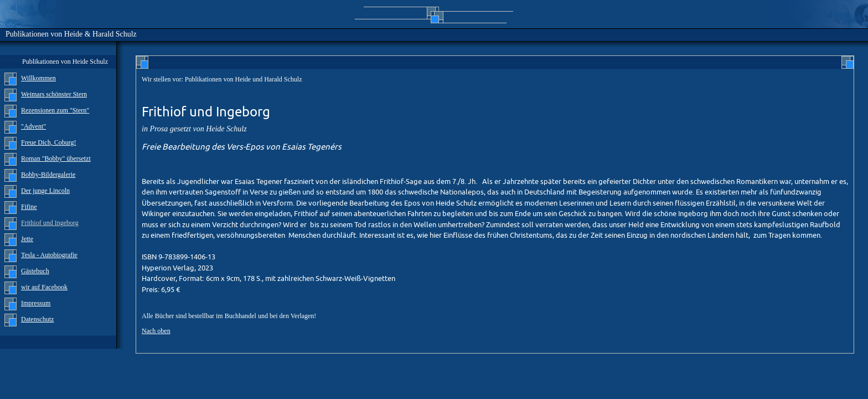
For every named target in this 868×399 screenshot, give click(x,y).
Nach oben (156, 331)
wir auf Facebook (44, 287)
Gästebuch (35, 271)
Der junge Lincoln (45, 191)
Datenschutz (37, 319)
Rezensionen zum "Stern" (55, 110)
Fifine (29, 207)
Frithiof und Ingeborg (50, 223)
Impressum (36, 303)
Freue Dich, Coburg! (48, 142)
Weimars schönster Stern (54, 94)
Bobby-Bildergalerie (48, 175)
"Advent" (33, 126)
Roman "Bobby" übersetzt (56, 158)
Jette (27, 239)
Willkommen (38, 78)
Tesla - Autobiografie (49, 255)
